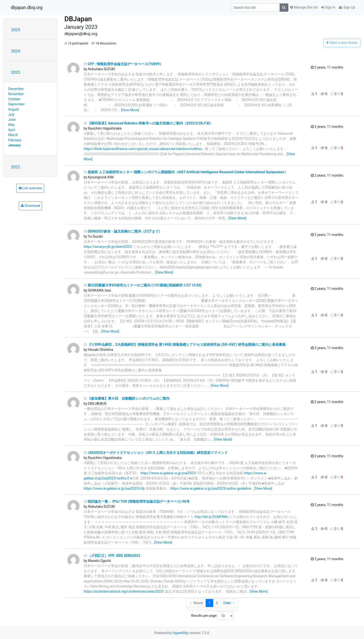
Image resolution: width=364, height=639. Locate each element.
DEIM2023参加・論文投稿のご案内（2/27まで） (123, 231)
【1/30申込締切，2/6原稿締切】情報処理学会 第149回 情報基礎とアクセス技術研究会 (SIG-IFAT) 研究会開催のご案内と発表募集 (185, 345)
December (16, 89)
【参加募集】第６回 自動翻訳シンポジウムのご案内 (127, 398)
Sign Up (347, 7)
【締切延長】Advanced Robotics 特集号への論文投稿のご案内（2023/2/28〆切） (148, 123)
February (15, 140)
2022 (16, 167)
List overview (30, 188)
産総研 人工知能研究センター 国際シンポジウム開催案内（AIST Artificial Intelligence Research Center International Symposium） (186, 172)
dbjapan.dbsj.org (27, 8)
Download (30, 206)
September (17, 104)
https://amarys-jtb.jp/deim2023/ (108, 247)
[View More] (130, 110)
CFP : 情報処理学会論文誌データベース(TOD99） (123, 64)
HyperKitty (181, 633)
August (14, 109)
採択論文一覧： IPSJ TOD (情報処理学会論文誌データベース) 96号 (137, 501)
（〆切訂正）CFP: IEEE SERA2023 (112, 556)
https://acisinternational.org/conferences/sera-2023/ (124, 591)
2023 (16, 72)
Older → (229, 603)
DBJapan (78, 19)
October (14, 99)
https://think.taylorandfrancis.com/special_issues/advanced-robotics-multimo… (144, 149)
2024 (16, 51)
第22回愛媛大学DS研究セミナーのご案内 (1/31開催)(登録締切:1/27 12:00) (143, 285)
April (12, 130)
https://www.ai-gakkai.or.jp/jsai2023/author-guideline (211, 488)
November (16, 94)
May (11, 125)
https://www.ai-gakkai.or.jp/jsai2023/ (168, 473)
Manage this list (304, 7)
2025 (16, 30)
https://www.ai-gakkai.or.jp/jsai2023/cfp (114, 488)
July (11, 114)
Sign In (328, 7)
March (13, 135)
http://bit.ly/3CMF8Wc (212, 517)
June (12, 120)
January (15, 145)
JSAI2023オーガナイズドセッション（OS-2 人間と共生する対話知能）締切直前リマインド (156, 453)
